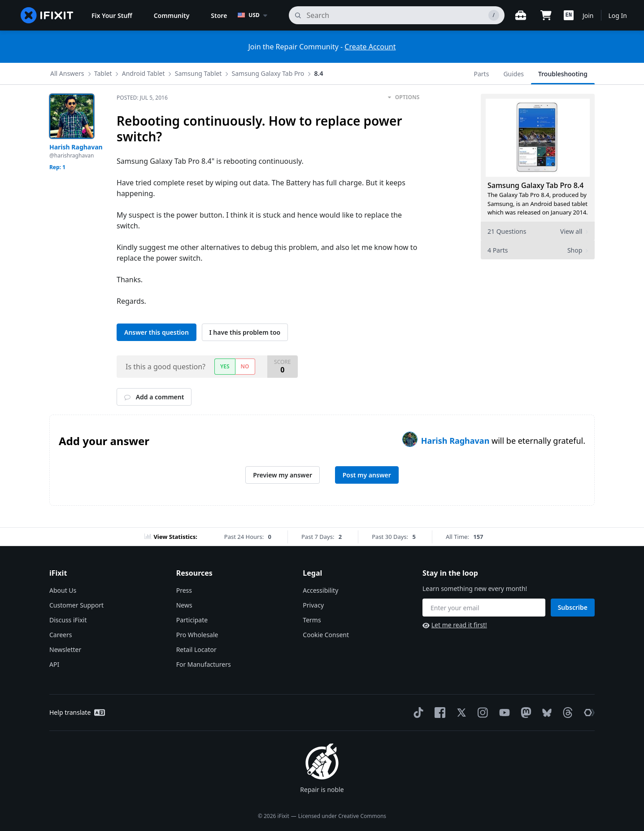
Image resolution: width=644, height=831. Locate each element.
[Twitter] (460, 713)
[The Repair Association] (587, 713)
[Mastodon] (524, 713)
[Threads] (566, 713)
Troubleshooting (563, 74)
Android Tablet (144, 73)
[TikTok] (417, 713)
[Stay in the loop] (484, 608)
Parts (482, 74)
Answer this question (157, 332)
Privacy (313, 605)
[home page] (47, 15)
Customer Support (76, 605)
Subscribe (573, 607)
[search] (397, 15)
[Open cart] (546, 15)
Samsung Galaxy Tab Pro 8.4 (535, 185)
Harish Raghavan (456, 441)
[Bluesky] (545, 713)
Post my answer (367, 475)
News (184, 605)
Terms (312, 620)
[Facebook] (438, 713)
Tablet (103, 73)
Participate (192, 620)
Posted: (142, 98)
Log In (618, 15)
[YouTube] (503, 713)
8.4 (319, 73)
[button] (569, 15)
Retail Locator (196, 649)
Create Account (370, 47)
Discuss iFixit (68, 620)
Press (184, 590)
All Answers (67, 73)
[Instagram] (481, 713)
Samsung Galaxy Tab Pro (268, 73)
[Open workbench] (521, 15)
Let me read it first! (455, 625)
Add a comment (154, 397)
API (54, 664)
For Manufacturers (204, 664)
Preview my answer (283, 475)
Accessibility (320, 590)
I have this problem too (245, 332)
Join (588, 15)
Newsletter (65, 649)
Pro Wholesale (197, 635)
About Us (63, 590)
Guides (513, 74)
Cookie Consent (326, 635)
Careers (61, 635)
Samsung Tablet (198, 73)
